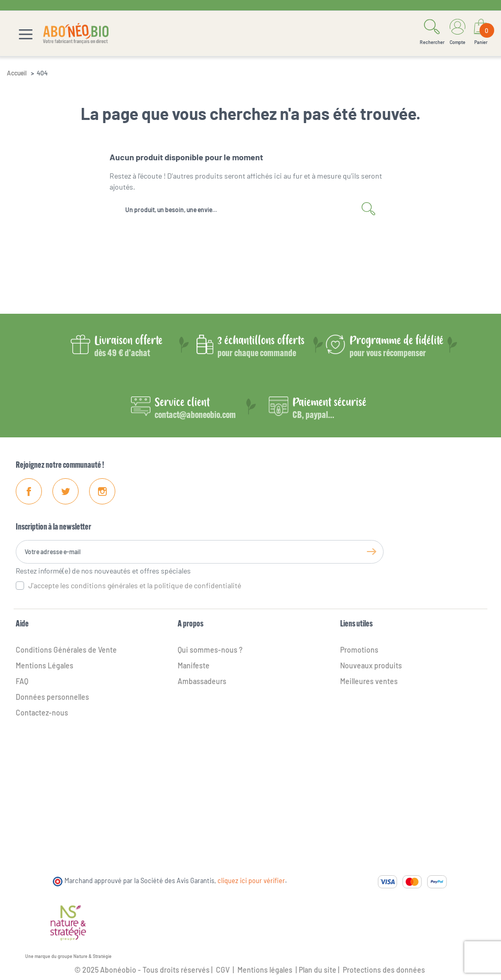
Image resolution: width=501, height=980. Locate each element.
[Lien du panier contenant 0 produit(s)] (481, 34)
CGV (222, 970)
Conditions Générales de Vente (66, 650)
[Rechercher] (250, 210)
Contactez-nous (42, 713)
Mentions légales (265, 970)
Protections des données (384, 970)
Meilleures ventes (369, 681)
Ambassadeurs (202, 681)
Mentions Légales (45, 665)
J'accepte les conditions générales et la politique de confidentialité (135, 585)
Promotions (359, 650)
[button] (432, 34)
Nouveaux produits (371, 665)
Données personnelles (52, 697)
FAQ (22, 681)
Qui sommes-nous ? (210, 650)
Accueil (17, 73)
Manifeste (194, 665)
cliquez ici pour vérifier (251, 880)
